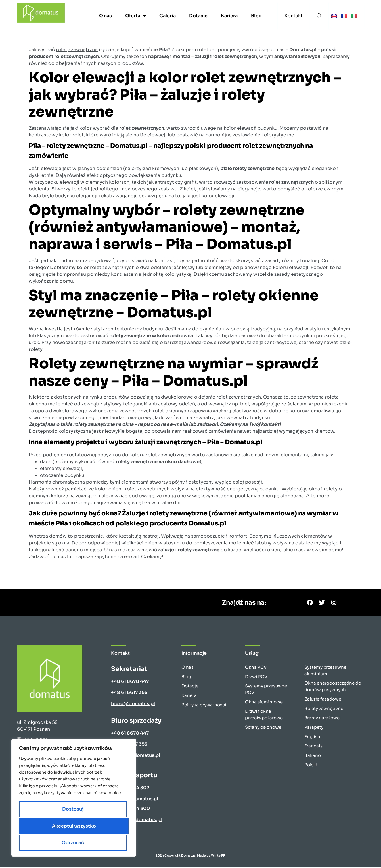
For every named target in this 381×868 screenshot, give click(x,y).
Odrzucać (100, 827)
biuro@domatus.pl (133, 705)
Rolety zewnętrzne (324, 709)
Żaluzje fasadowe (323, 700)
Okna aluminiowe (264, 703)
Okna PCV (256, 668)
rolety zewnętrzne (77, 50)
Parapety (314, 728)
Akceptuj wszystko (74, 843)
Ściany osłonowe (263, 728)
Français (313, 747)
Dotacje (198, 16)
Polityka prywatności (204, 706)
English (312, 738)
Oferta (136, 16)
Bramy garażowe (322, 719)
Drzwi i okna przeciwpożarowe (264, 716)
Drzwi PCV (256, 678)
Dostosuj (45, 827)
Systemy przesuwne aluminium (325, 672)
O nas (105, 16)
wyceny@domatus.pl (136, 756)
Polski (311, 766)
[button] (319, 16)
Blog (256, 16)
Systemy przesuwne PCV (266, 690)
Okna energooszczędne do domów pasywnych (333, 687)
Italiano (313, 756)
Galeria (168, 16)
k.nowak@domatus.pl (136, 821)
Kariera (229, 16)
